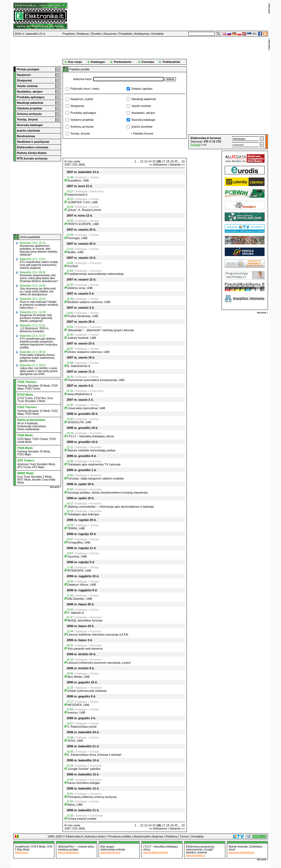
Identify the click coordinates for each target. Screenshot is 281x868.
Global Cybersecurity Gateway (87, 691)
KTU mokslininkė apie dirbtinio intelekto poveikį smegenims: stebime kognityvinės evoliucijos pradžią (39, 343)
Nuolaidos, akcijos (143, 113)
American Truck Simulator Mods (36, 464)
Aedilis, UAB (75, 252)
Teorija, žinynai (80, 133)
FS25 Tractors (27, 382)
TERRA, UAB (76, 528)
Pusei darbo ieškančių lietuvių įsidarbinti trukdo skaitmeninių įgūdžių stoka (37, 358)
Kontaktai (158, 34)
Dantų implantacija (28, 429)
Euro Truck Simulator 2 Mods (35, 400)
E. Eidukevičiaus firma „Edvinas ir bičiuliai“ (95, 755)
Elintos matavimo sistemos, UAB (88, 352)
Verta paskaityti (30, 237)
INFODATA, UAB (78, 705)
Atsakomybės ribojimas (148, 836)
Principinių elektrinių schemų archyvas (92, 797)
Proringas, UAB (77, 238)
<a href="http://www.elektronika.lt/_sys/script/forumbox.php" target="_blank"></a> (228, 142)
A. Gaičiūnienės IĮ (79, 366)
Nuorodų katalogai (143, 120)
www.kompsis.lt (77, 195)
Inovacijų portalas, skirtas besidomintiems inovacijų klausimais (108, 493)
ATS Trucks (24, 467)
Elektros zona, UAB (80, 288)
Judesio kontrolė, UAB (82, 338)
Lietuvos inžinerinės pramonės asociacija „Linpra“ (99, 663)
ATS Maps (38, 467)
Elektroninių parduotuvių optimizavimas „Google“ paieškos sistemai (200, 850)
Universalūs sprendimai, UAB (86, 408)
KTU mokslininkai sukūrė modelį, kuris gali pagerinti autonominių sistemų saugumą (39, 265)
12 (142, 161)
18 (168, 161)
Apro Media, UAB (78, 677)
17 (164, 161)
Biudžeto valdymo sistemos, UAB (89, 302)
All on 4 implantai (28, 423)
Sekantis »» (177, 165)
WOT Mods (24, 480)
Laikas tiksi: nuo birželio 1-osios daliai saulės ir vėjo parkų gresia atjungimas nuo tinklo (39, 371)
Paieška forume (143, 133)
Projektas (69, 34)
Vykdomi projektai (82, 120)
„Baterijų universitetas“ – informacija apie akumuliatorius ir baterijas (111, 507)
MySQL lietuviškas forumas (85, 620)
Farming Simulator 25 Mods (34, 386)
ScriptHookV (22, 847)
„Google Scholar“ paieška (84, 769)
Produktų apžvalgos (83, 113)
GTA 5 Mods (38, 847)
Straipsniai (77, 106)
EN (254, 34)
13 (146, 161)
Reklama (83, 34)
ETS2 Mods (25, 395)
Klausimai (110, 34)
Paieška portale (80, 69)
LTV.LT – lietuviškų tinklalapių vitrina (91, 436)
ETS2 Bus (40, 398)
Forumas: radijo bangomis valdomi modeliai (96, 478)
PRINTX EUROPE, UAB (83, 224)
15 (154, 161)
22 (183, 161)
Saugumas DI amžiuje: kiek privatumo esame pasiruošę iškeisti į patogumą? (36, 318)
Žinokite (96, 34)
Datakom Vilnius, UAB (82, 585)
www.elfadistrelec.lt (80, 394)
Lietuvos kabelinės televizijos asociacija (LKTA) (98, 634)
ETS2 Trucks (25, 398)
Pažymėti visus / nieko (85, 89)
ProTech (73, 266)
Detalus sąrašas (142, 89)
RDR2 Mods (26, 473)
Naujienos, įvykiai (82, 99)
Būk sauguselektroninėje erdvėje (113, 848)
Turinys (184, 836)
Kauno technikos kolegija (84, 783)
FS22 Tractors (27, 407)
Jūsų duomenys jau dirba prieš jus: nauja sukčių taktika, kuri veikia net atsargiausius (38, 292)
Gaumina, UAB (77, 556)
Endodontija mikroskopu (32, 426)
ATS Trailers (26, 460)
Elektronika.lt (74, 836)
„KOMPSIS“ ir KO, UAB (83, 202)
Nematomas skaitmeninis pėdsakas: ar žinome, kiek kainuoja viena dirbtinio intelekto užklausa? (39, 250)
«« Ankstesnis (158, 165)
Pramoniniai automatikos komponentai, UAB (96, 380)
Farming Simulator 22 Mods (34, 411)
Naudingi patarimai (144, 99)
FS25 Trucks (33, 389)
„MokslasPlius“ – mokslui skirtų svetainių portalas (76, 848)
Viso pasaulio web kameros (85, 649)
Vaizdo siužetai (141, 106)
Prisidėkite (125, 34)
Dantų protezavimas (31, 420)
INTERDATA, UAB (79, 571)
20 (176, 161)
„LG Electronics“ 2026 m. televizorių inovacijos (35, 330)
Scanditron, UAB (78, 180)
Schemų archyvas (82, 127)
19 (172, 161)
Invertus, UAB (76, 712)
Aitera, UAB (75, 805)
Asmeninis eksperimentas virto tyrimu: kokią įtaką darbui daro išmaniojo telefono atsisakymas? (39, 278)
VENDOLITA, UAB (79, 422)
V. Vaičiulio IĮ (76, 613)
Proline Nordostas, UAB (83, 316)
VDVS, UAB (75, 741)
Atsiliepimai (142, 34)
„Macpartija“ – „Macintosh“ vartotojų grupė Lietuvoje (101, 330)
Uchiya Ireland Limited (82, 819)
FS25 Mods (32, 414)
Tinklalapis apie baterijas (83, 514)
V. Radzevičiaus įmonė (82, 727)
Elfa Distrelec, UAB (80, 599)
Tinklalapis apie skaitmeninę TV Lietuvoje (94, 464)
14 (150, 161)
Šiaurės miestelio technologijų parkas (92, 450)
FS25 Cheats (40, 439)
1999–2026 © (56, 836)
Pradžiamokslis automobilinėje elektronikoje (96, 274)
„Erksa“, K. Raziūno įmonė (84, 210)
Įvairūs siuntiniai (142, 127)
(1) (35, 308)
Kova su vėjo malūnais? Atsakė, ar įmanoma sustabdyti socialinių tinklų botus (39, 305)
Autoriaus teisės (95, 836)
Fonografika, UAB (79, 542)
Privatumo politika (120, 836)
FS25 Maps (24, 439)
